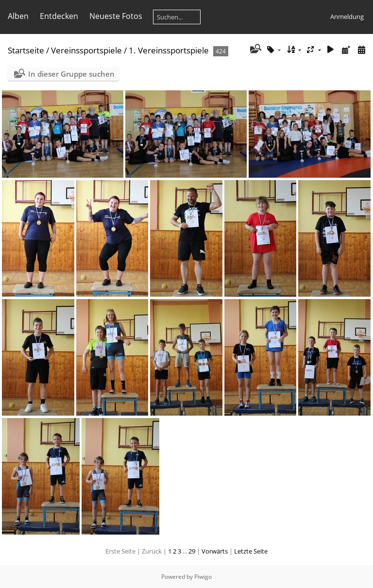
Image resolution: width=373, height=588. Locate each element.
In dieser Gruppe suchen (71, 74)
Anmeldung (347, 17)
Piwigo (203, 577)
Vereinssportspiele (86, 50)
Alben (18, 16)
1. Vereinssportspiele (169, 50)
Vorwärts (215, 551)
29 (192, 551)
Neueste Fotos (116, 16)
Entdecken (59, 16)
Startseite (26, 50)
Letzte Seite (251, 551)
